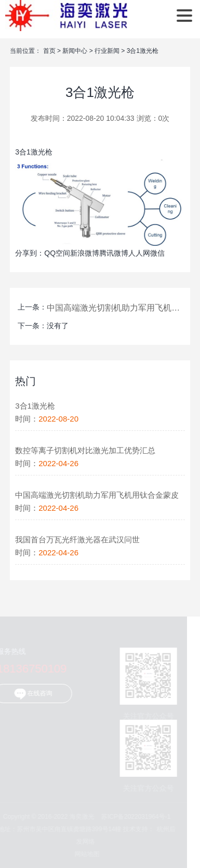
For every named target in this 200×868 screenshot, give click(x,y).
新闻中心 (75, 51)
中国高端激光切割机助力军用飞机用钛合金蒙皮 (114, 308)
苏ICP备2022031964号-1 (134, 817)
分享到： (30, 253)
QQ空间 (57, 253)
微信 (157, 253)
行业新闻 (107, 51)
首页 (49, 51)
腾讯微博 (114, 253)
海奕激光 (66, 16)
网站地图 (85, 854)
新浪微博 (85, 253)
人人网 (139, 253)
